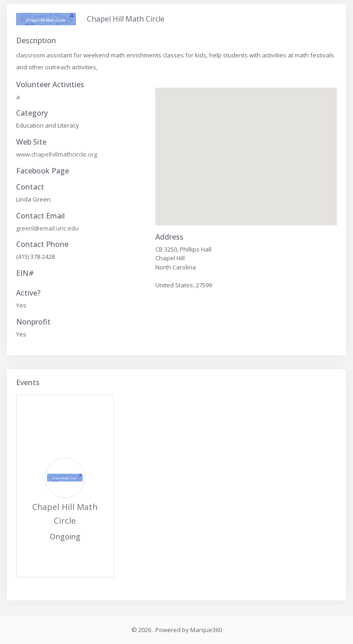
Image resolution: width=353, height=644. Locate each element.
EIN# (25, 273)
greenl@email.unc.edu (47, 228)
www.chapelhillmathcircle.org (57, 154)
